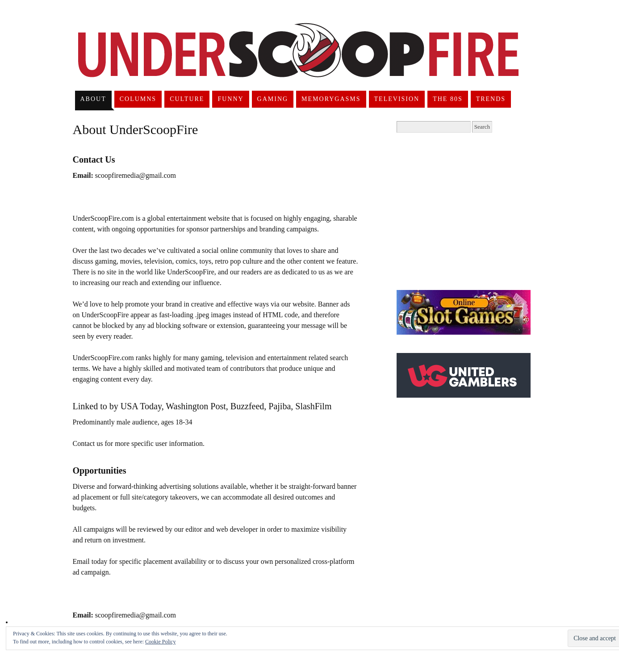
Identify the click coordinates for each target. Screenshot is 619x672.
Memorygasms (331, 99)
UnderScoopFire (298, 61)
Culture (187, 99)
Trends (491, 99)
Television (397, 99)
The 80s (448, 99)
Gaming (273, 99)
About (93, 99)
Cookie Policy (160, 642)
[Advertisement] (472, 211)
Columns (138, 99)
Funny (230, 99)
